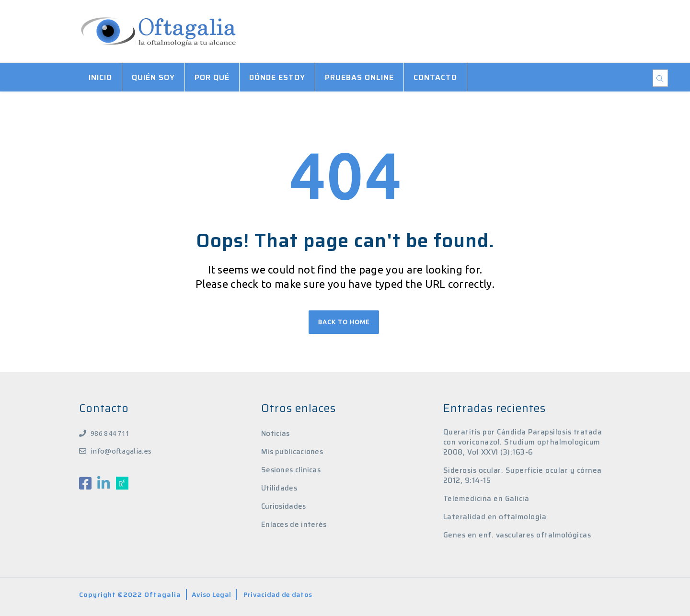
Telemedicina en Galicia (486, 499)
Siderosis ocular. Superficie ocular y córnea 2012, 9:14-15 (523, 476)
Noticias (275, 433)
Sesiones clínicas (291, 470)
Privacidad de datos (278, 594)
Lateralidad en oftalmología (495, 517)
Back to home (344, 322)
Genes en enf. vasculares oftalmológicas (517, 535)
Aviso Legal (211, 594)
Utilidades (279, 488)
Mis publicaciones (292, 452)
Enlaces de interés (294, 525)
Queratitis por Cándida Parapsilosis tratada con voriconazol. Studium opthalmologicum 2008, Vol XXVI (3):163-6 (523, 442)
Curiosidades (284, 506)
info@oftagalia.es (121, 451)
